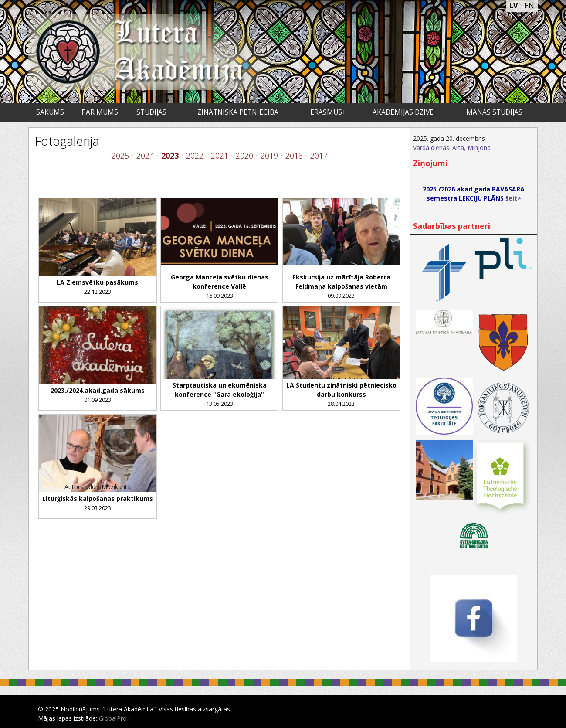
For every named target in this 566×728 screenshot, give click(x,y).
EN (529, 6)
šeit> (513, 198)
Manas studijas (494, 112)
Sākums (50, 112)
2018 (294, 156)
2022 (195, 156)
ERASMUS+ (328, 112)
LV (513, 6)
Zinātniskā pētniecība (238, 112)
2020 (244, 156)
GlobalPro (113, 718)
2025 (120, 156)
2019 (269, 156)
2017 (319, 156)
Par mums (100, 112)
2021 (220, 156)
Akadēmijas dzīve (403, 112)
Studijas (151, 112)
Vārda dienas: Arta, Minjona (452, 148)
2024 (145, 156)
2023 (170, 156)
